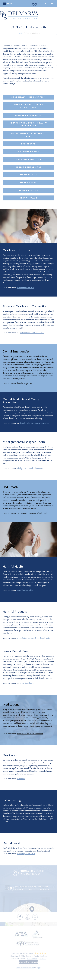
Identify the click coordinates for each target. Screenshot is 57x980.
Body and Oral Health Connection (29, 106)
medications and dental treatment (30, 734)
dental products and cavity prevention (34, 423)
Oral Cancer (29, 182)
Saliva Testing (29, 190)
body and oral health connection (32, 333)
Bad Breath (29, 144)
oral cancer (21, 779)
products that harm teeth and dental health (33, 638)
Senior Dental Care (29, 167)
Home (20, 33)
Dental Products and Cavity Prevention (29, 124)
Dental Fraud (29, 198)
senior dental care (27, 683)
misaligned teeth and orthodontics (30, 468)
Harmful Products (29, 159)
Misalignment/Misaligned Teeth (29, 135)
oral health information (26, 288)
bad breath (43, 513)
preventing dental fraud (26, 854)
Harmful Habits (29, 152)
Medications (29, 175)
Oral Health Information (29, 97)
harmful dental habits (25, 590)
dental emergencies (24, 383)
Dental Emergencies (29, 115)
